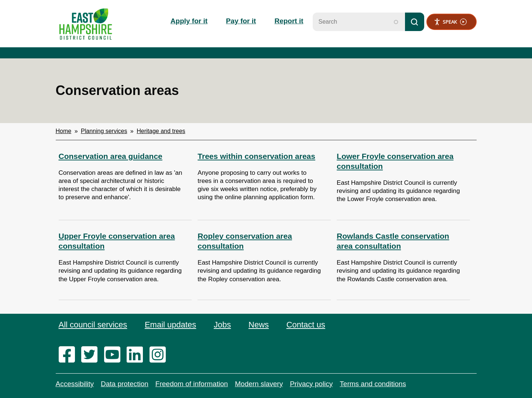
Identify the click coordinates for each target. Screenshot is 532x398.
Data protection (125, 384)
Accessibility (75, 384)
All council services (93, 325)
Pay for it (241, 21)
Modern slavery (259, 384)
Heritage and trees (161, 131)
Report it (289, 21)
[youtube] (115, 355)
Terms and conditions (373, 384)
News (259, 325)
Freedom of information (192, 384)
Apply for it (189, 21)
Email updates (170, 325)
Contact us (306, 325)
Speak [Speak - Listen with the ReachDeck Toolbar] (450, 22)
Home (64, 131)
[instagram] (160, 355)
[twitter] (92, 355)
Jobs (222, 325)
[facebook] (69, 355)
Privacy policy (311, 384)
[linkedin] (137, 355)
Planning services (104, 131)
